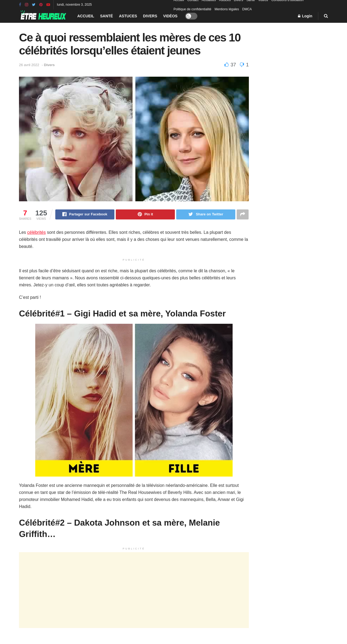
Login (305, 16)
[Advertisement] (134, 590)
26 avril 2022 (29, 65)
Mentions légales (227, 9)
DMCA (247, 9)
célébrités (36, 233)
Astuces (128, 16)
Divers (150, 16)
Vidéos (170, 16)
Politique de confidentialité (192, 9)
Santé (106, 16)
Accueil (86, 16)
